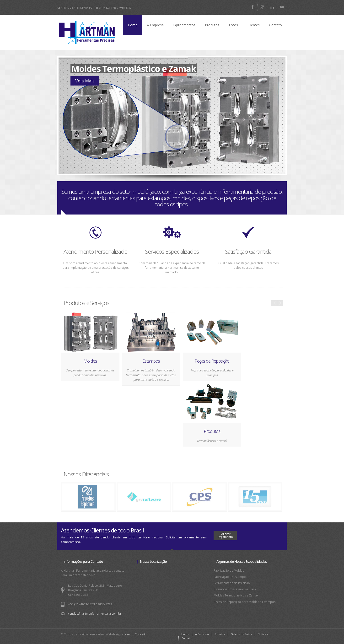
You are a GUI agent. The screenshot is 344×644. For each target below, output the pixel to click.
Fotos (233, 25)
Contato (276, 25)
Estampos (151, 361)
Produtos (212, 25)
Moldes (90, 361)
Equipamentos (184, 25)
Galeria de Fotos (241, 634)
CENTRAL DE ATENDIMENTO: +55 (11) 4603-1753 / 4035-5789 (94, 8)
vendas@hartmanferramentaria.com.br (95, 614)
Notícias (263, 634)
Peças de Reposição (212, 361)
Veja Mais (85, 81)
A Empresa (155, 25)
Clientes (254, 25)
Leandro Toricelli (134, 634)
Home (133, 25)
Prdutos (220, 634)
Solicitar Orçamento (225, 535)
